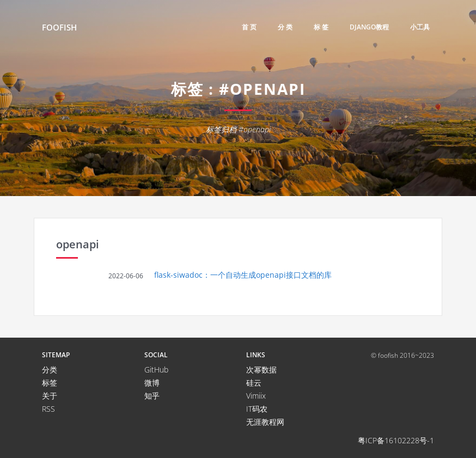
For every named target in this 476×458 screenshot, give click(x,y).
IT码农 (257, 409)
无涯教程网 (265, 422)
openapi (78, 244)
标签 (50, 383)
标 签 (321, 27)
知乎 (152, 396)
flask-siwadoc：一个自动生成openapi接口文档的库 (243, 275)
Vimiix (256, 396)
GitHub (156, 370)
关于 (50, 396)
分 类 (285, 27)
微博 (152, 383)
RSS (48, 409)
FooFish (59, 27)
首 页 (249, 27)
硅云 (254, 383)
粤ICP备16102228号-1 (396, 440)
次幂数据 (261, 370)
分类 (50, 370)
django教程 (369, 27)
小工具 (420, 27)
